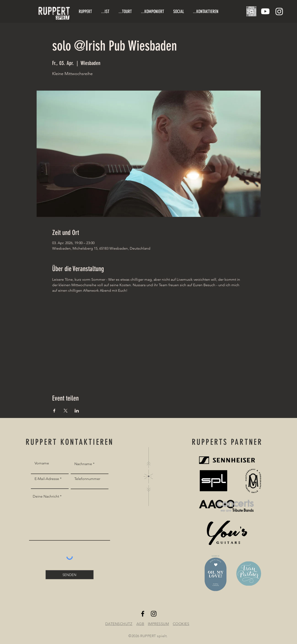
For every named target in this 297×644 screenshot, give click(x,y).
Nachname (83, 464)
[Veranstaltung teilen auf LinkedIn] (77, 411)
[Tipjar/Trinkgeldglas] (251, 11)
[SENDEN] (70, 575)
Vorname (42, 463)
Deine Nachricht (46, 496)
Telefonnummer (87, 479)
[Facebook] (143, 614)
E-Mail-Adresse (47, 479)
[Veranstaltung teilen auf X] (66, 411)
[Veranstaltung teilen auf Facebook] (54, 411)
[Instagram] (279, 11)
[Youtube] (265, 11)
